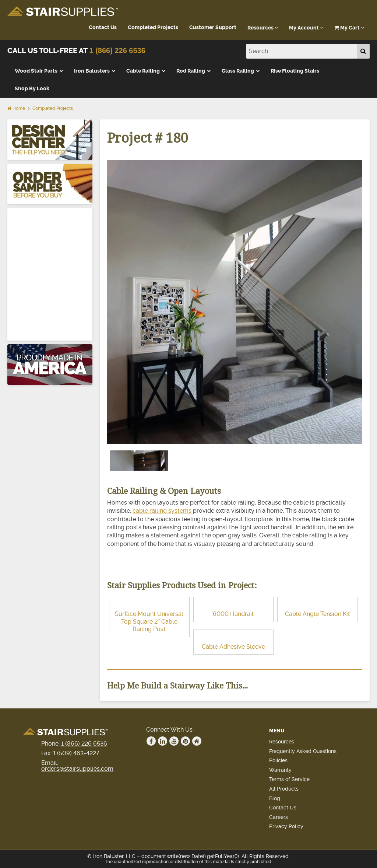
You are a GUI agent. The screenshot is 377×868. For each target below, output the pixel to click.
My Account (306, 28)
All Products (284, 789)
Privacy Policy (286, 826)
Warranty (280, 770)
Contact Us (103, 27)
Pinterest (186, 741)
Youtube (174, 741)
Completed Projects (153, 27)
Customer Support (213, 27)
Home (16, 108)
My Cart (349, 28)
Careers (279, 817)
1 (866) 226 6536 (117, 50)
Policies (278, 760)
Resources (263, 28)
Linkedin (163, 741)
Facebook (151, 741)
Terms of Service (289, 779)
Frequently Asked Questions (303, 751)
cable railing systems (162, 511)
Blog (275, 798)
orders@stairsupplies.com (77, 769)
